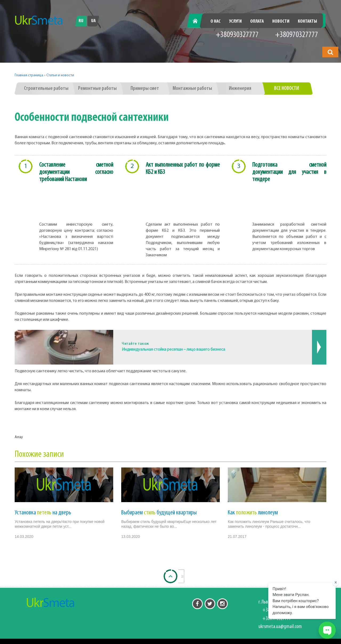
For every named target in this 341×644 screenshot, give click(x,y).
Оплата (257, 21)
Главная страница (29, 75)
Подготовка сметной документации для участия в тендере (289, 172)
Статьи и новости (60, 75)
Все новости (287, 89)
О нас (216, 21)
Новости (281, 21)
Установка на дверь (43, 513)
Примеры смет (145, 89)
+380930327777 (237, 35)
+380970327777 (297, 35)
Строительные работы (46, 89)
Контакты (307, 21)
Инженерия (240, 89)
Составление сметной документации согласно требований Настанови (76, 172)
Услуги (235, 21)
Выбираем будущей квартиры (159, 513)
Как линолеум (253, 513)
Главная (198, 21)
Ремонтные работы (97, 89)
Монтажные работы (192, 89)
